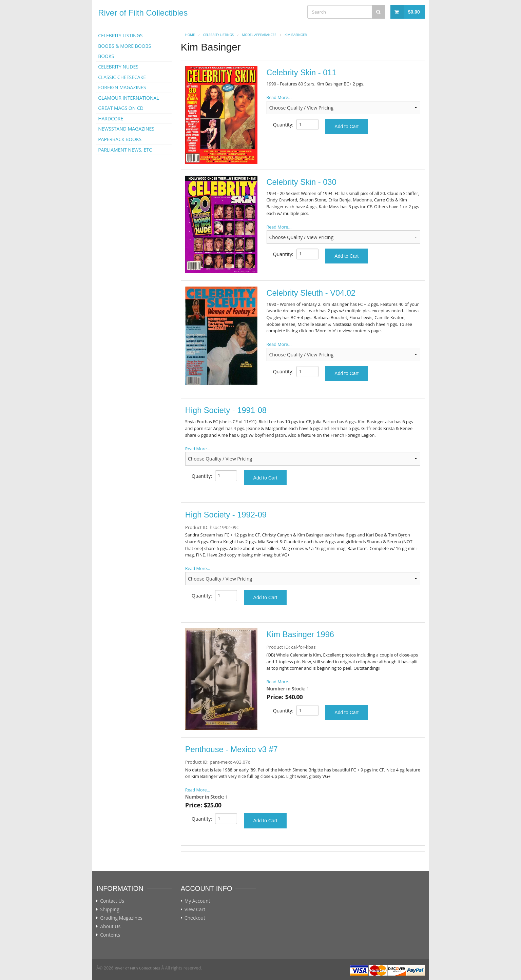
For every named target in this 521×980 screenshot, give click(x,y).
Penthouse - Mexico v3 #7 (231, 749)
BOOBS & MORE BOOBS (124, 46)
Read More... (279, 97)
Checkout (195, 918)
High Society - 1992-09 (226, 515)
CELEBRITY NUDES (118, 67)
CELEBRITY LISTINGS (120, 35)
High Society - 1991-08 (226, 410)
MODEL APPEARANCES (259, 35)
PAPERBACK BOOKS (120, 139)
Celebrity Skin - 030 (302, 182)
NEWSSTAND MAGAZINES (126, 129)
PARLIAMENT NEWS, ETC (125, 150)
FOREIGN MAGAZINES (122, 87)
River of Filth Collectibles (143, 13)
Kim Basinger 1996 (300, 634)
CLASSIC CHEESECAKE (122, 77)
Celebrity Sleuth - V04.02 (311, 293)
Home (190, 35)
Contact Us (112, 901)
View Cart (195, 909)
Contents (110, 935)
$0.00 (414, 12)
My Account (197, 901)
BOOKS (106, 56)
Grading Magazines (121, 918)
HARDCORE (111, 119)
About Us (110, 926)
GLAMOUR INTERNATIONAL (129, 98)
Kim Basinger (296, 35)
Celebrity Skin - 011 (302, 73)
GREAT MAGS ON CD (121, 108)
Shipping (110, 909)
